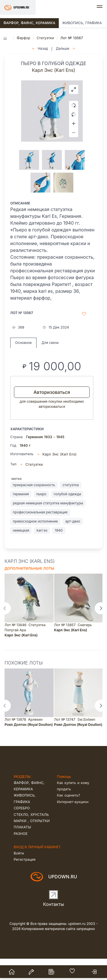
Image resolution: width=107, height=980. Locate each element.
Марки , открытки (32, 842)
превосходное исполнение (35, 543)
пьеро (41, 515)
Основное (23, 364)
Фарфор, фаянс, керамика (29, 23)
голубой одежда (67, 515)
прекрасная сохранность (34, 506)
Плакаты (22, 848)
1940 (59, 552)
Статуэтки (45, 38)
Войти (19, 875)
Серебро (22, 829)
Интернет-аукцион (73, 823)
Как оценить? (69, 817)
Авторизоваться (52, 413)
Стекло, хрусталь (31, 836)
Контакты (54, 925)
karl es (42, 552)
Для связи (50, 364)
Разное (21, 855)
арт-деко (73, 543)
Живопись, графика (82, 23)
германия (21, 515)
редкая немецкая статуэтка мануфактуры (48, 524)
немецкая (21, 552)
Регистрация (25, 881)
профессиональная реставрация (40, 533)
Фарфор (23, 38)
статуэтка (71, 506)
